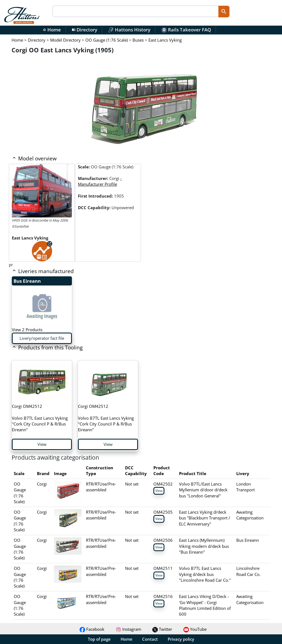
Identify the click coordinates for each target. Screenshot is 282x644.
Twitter (162, 629)
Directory (85, 30)
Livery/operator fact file (42, 338)
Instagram (128, 629)
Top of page (99, 639)
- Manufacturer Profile (100, 181)
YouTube (195, 629)
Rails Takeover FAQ (186, 30)
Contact (150, 639)
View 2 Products (27, 330)
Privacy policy (181, 639)
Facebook (92, 629)
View (42, 444)
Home (52, 30)
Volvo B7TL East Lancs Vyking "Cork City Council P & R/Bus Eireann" (40, 418)
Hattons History (129, 30)
